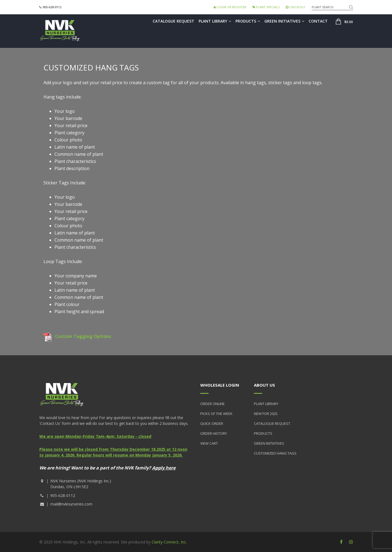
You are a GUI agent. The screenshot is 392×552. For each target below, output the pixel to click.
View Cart (209, 443)
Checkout (296, 7)
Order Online (213, 404)
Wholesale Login (220, 385)
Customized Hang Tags (275, 453)
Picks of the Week (216, 414)
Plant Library (215, 21)
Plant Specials (266, 7)
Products (248, 21)
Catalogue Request (173, 21)
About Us (264, 385)
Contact (318, 21)
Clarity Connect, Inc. (169, 542)
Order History (214, 433)
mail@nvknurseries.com (71, 504)
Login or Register (230, 7)
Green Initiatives (284, 21)
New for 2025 (266, 414)
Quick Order (212, 423)
